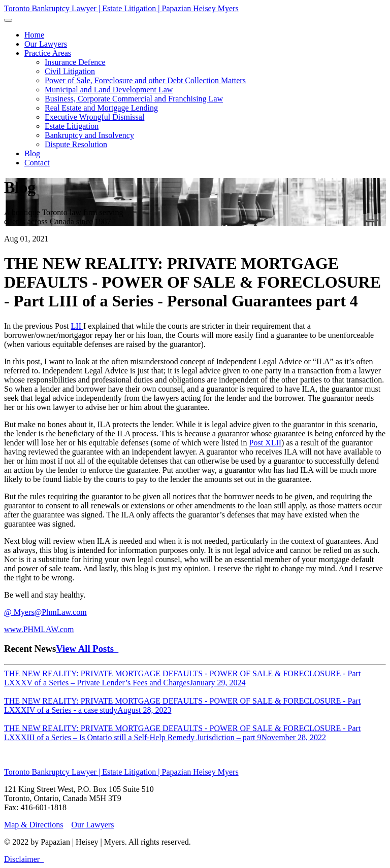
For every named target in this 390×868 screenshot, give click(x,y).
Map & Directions (34, 825)
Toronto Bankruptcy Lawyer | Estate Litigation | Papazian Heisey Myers (121, 8)
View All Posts (87, 649)
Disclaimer (22, 859)
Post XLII (266, 443)
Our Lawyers (92, 825)
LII (77, 326)
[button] (48, 53)
